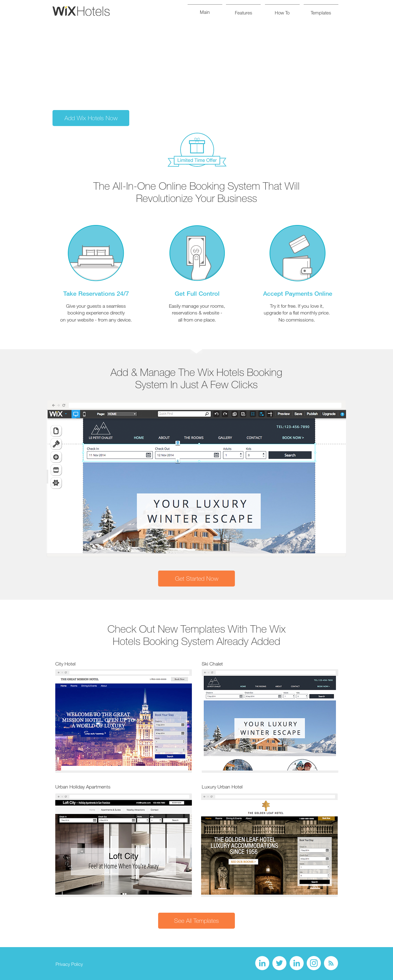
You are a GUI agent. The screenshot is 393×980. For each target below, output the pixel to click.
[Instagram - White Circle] (314, 963)
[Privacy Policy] (69, 964)
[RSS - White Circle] (331, 963)
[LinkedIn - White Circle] (262, 963)
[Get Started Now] (196, 579)
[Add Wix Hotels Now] (91, 118)
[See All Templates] (196, 921)
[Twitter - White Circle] (279, 963)
